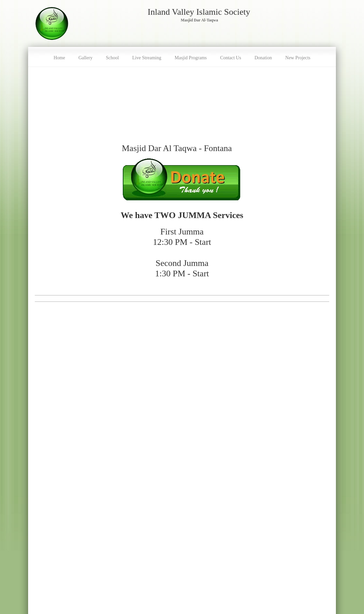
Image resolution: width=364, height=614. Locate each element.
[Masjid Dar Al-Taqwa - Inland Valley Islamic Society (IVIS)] (52, 23)
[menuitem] (59, 57)
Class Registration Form (56, 535)
